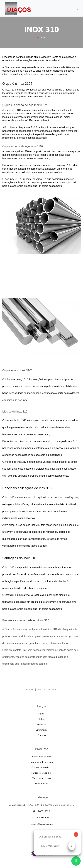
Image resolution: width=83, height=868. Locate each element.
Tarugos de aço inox (41, 773)
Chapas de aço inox (42, 767)
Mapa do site (41, 784)
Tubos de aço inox (41, 778)
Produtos (41, 725)
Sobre (42, 719)
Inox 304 (52, 690)
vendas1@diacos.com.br (42, 824)
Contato (42, 735)
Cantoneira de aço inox (41, 762)
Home (36, 37)
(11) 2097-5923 (42, 811)
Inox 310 (30, 690)
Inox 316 (41, 690)
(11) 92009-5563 (41, 818)
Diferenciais (42, 730)
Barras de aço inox (41, 757)
